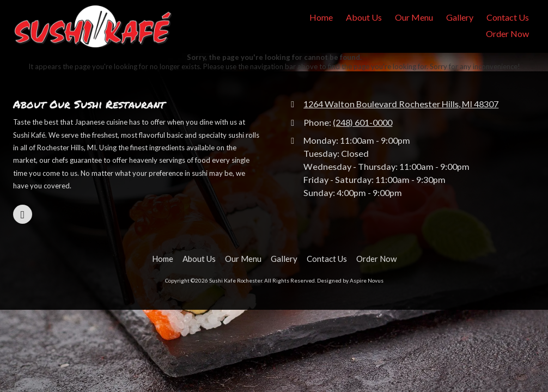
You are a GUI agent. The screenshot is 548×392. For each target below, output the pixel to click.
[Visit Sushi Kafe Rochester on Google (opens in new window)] (23, 214)
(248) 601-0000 (363, 122)
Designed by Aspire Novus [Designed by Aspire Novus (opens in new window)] (350, 280)
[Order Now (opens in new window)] (507, 34)
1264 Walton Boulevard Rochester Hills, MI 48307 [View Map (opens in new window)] (401, 104)
